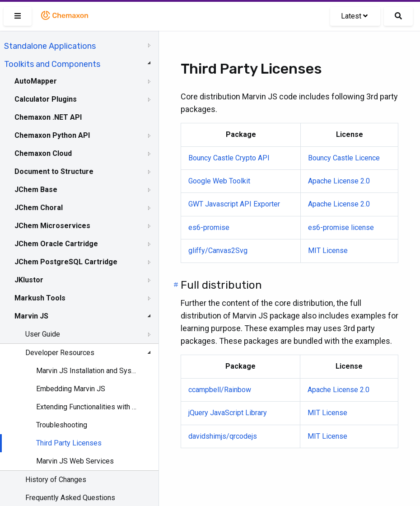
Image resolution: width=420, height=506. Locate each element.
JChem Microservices (52, 226)
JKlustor (29, 280)
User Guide (43, 334)
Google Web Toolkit (219, 181)
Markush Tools (40, 298)
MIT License (328, 251)
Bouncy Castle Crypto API (229, 158)
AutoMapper (36, 81)
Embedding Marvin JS (71, 389)
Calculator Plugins (46, 99)
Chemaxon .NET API (48, 117)
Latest (354, 16)
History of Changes (56, 480)
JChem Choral (39, 208)
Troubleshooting (62, 425)
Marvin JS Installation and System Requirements (86, 371)
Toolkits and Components (52, 64)
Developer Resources (60, 353)
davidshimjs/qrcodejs (223, 436)
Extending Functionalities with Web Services (86, 407)
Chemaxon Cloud (43, 153)
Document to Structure (54, 171)
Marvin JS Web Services (75, 461)
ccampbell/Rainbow (220, 390)
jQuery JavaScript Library (228, 413)
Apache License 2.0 (339, 181)
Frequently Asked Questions (70, 498)
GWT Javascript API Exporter (234, 204)
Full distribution (221, 285)
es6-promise (209, 227)
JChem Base (36, 190)
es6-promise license (341, 227)
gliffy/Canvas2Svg (218, 251)
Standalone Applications (50, 46)
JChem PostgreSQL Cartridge (66, 262)
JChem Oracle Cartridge (56, 244)
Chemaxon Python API (52, 135)
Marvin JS (31, 316)
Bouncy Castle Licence (344, 158)
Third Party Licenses (69, 443)
